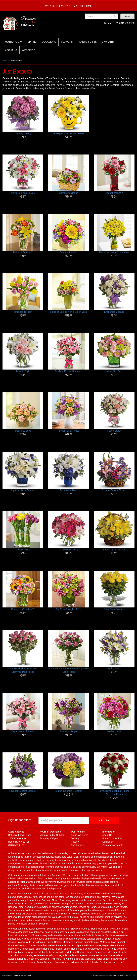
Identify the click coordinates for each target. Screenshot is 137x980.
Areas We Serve (80, 835)
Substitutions (78, 845)
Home (5, 61)
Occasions (49, 42)
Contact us (108, 842)
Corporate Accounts (113, 845)
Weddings (29, 50)
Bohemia (37, 21)
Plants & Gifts (87, 42)
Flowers (67, 42)
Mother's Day (14, 42)
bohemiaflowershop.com (64, 907)
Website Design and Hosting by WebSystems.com (114, 975)
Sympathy (108, 42)
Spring (32, 42)
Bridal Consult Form (113, 838)
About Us (11, 50)
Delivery (75, 838)
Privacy (75, 842)
